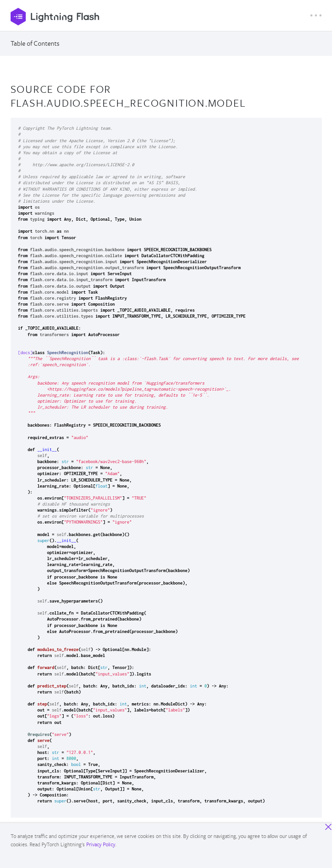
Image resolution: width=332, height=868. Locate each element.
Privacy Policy (101, 844)
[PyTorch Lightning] (160, 17)
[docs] (25, 353)
